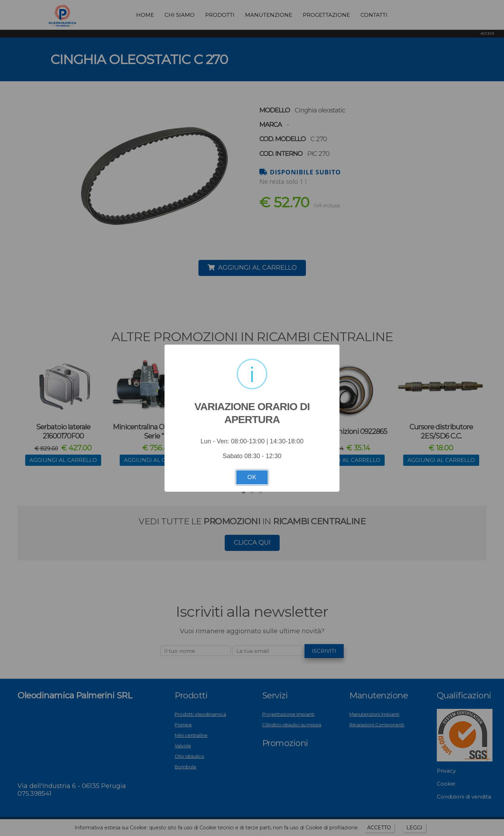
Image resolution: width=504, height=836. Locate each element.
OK (252, 477)
